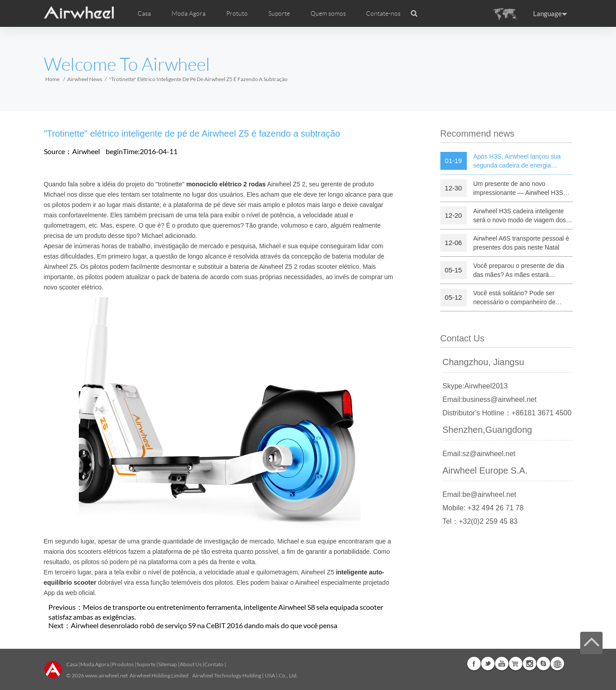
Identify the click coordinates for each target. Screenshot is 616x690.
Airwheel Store (516, 664)
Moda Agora (95, 664)
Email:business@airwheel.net (490, 399)
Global (557, 664)
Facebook (474, 664)
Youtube (502, 664)
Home (52, 79)
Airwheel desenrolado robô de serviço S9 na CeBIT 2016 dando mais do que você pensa (204, 625)
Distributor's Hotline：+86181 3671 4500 (507, 413)
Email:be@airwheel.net (480, 494)
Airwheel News (85, 79)
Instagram (530, 664)
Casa (144, 13)
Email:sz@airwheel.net (479, 454)
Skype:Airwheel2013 (475, 386)
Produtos (123, 664)
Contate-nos (383, 13)
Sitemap (168, 664)
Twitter (488, 664)
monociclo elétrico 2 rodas (226, 184)
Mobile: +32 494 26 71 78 (483, 508)
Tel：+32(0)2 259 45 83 (480, 521)
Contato (214, 664)
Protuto (237, 13)
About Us (191, 664)
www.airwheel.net (106, 675)
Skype (543, 664)
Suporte (279, 13)
